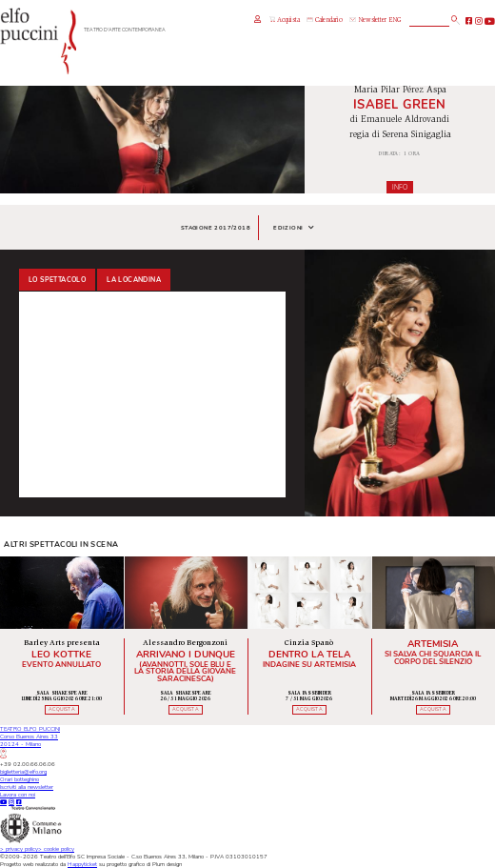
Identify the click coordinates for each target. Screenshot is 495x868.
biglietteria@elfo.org (23, 772)
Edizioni (294, 228)
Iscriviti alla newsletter (27, 787)
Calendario (324, 20)
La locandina (134, 280)
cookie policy (56, 849)
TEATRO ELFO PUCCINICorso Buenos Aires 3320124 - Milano (30, 741)
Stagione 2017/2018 (216, 228)
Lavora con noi (18, 795)
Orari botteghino (20, 779)
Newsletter (368, 20)
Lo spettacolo (57, 280)
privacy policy (19, 849)
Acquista (285, 20)
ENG (395, 20)
